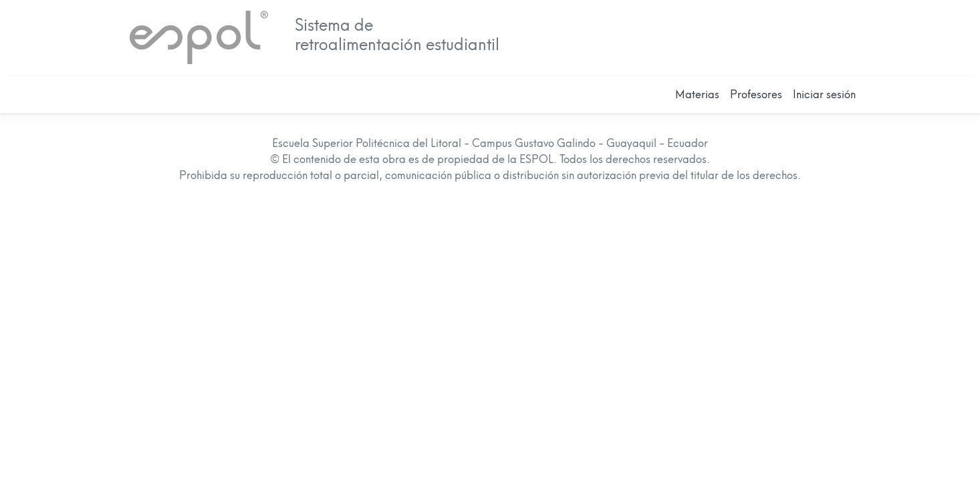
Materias (697, 95)
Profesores (756, 95)
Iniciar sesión (824, 95)
